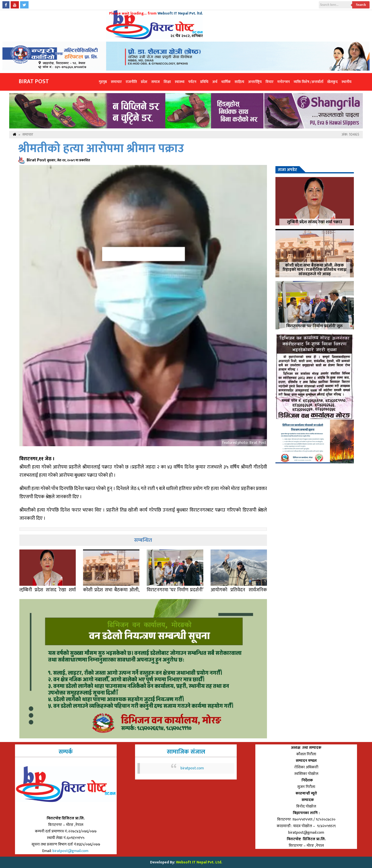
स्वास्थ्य (180, 82)
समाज (156, 82)
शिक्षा (167, 82)
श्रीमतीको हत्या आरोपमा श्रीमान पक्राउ (101, 149)
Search (361, 5)
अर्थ (215, 82)
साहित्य (239, 82)
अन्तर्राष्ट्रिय (255, 82)
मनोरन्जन (284, 82)
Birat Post (34, 82)
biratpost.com (192, 768)
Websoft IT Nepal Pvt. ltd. (180, 13)
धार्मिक (226, 82)
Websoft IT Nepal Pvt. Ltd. (199, 862)
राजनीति (131, 82)
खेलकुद (332, 82)
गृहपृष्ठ (103, 82)
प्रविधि (204, 82)
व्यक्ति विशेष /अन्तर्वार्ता (308, 82)
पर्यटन (192, 82)
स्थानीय (346, 82)
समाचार (116, 82)
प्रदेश (144, 82)
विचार (270, 82)
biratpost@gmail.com (71, 851)
